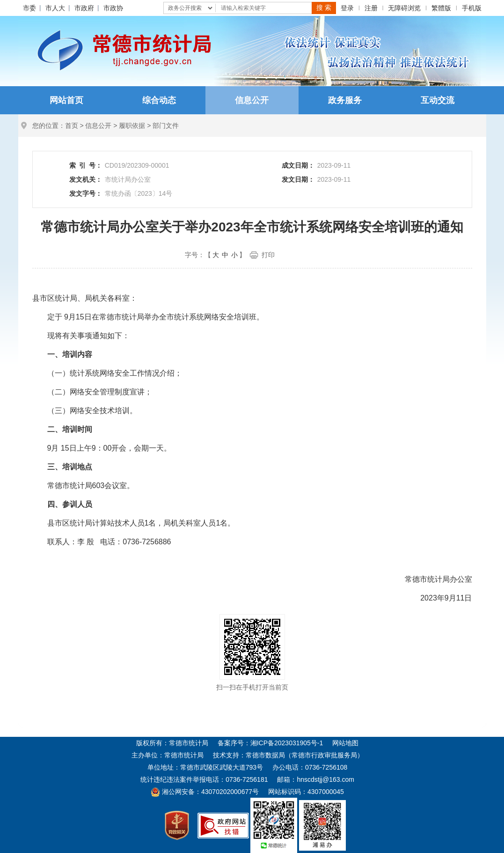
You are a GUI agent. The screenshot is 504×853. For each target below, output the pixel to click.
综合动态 (159, 100)
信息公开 (252, 100)
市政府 (84, 8)
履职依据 (132, 126)
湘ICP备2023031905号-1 (287, 743)
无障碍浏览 (404, 8)
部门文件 (166, 126)
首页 (72, 126)
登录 (347, 8)
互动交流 (438, 100)
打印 (268, 255)
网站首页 (66, 100)
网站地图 (345, 743)
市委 (29, 8)
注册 (371, 8)
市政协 (113, 8)
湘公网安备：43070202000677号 (205, 792)
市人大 (55, 8)
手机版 (472, 8)
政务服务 (345, 100)
